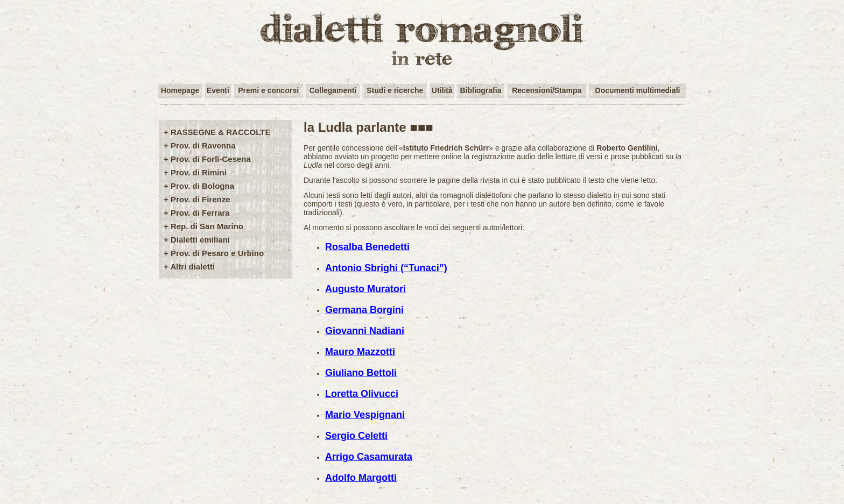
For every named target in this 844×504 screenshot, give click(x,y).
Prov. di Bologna (202, 186)
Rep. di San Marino (207, 226)
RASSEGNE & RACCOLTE (221, 132)
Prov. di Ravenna (203, 145)
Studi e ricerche (395, 90)
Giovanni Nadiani (365, 331)
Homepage (180, 90)
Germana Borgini (364, 310)
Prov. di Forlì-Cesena (211, 159)
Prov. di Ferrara (200, 213)
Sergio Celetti (356, 436)
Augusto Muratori (365, 289)
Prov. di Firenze (201, 199)
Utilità (442, 90)
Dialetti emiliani (200, 240)
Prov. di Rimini (199, 172)
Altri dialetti (192, 267)
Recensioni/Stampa (547, 90)
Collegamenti (333, 90)
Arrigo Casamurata (369, 457)
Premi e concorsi (268, 90)
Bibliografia (480, 90)
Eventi (218, 90)
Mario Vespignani (365, 415)
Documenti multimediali (638, 90)
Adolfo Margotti (361, 478)
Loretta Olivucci (362, 394)
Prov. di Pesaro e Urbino (217, 253)
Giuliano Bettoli (361, 373)
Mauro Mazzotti (360, 352)
